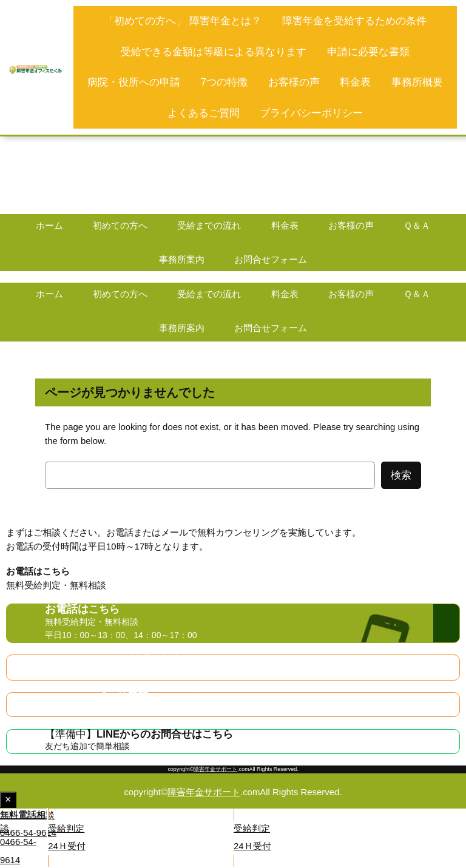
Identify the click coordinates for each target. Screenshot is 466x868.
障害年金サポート (215, 769)
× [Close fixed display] (11, 800)
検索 (401, 475)
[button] (116, 825)
